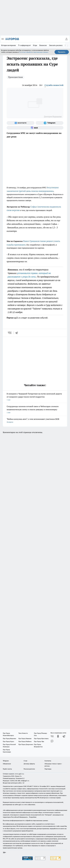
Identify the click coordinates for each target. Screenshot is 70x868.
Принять (62, 52)
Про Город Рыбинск (25, 741)
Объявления (7, 764)
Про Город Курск (8, 741)
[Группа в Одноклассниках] (58, 736)
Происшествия (15, 77)
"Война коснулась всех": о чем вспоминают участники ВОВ (35, 421)
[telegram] (17, 333)
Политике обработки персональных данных (34, 52)
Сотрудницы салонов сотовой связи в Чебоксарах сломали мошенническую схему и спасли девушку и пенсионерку (35, 410)
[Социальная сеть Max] (35, 128)
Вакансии (43, 45)
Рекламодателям (29, 769)
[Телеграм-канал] (50, 123)
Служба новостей (54, 85)
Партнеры (48, 769)
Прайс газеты (7, 769)
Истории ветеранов (8, 45)
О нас (25, 761)
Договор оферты (29, 764)
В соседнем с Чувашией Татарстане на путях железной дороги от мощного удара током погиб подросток (35, 397)
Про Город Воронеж (10, 738)
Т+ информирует (24, 45)
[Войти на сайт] (66, 39)
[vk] (10, 333)
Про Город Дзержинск (26, 744)
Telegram (6, 761)
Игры (35, 45)
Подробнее (33, 817)
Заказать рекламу (56, 45)
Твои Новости (23, 733)
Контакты (48, 761)
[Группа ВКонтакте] (21, 123)
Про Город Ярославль (41, 738)
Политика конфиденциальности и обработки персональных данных (25, 820)
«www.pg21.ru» (19, 774)
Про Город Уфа (39, 741)
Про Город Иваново (25, 738)
